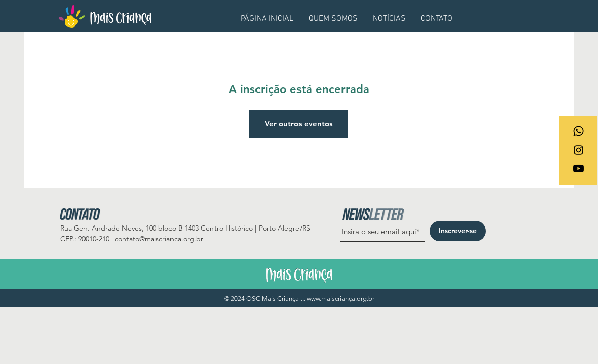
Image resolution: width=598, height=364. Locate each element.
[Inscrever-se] (458, 231)
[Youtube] (579, 169)
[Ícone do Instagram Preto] (579, 150)
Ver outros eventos (299, 124)
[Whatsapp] (579, 131)
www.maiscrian (328, 299)
